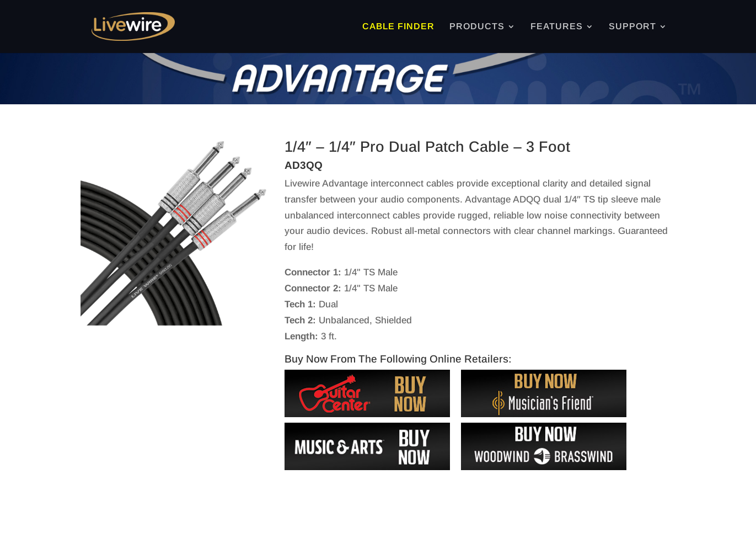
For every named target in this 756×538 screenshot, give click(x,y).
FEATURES (557, 27)
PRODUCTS (477, 27)
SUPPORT (632, 27)
